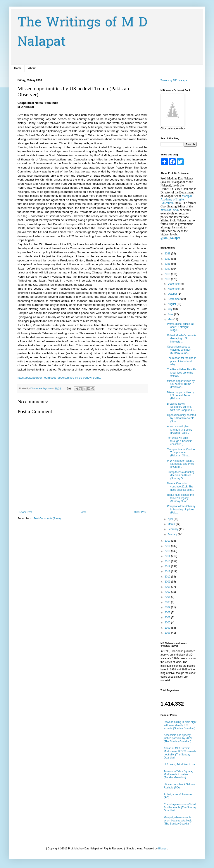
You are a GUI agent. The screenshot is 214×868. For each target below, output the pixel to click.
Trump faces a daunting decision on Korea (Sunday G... (181, 475)
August (172, 304)
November (174, 289)
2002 (168, 618)
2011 (168, 571)
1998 (168, 633)
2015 (168, 551)
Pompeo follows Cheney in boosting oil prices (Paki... (181, 509)
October (173, 294)
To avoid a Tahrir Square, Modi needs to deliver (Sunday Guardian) (178, 775)
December (174, 284)
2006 (168, 597)
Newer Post (25, 512)
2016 (168, 546)
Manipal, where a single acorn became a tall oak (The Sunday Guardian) (178, 821)
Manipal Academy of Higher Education (176, 199)
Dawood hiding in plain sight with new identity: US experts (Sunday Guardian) (180, 725)
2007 (168, 592)
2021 (168, 264)
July (170, 309)
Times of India (169, 210)
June (171, 314)
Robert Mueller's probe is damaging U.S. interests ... (182, 338)
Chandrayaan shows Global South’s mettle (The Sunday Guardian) (180, 808)
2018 (168, 279)
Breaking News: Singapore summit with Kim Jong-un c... (181, 407)
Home (18, 68)
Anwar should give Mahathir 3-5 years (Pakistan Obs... (180, 430)
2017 (168, 541)
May (171, 319)
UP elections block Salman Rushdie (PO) (179, 786)
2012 (168, 566)
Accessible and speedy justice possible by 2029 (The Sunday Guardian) (178, 738)
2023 (168, 254)
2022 (168, 259)
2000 (168, 623)
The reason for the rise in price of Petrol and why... (182, 361)
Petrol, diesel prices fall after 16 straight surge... (180, 327)
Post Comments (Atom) (47, 518)
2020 (168, 269)
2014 (168, 556)
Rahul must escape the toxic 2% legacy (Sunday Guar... (180, 498)
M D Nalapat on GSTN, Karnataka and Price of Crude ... (181, 464)
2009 (168, 582)
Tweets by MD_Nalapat (174, 80)
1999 (168, 628)
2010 (168, 577)
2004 (168, 607)
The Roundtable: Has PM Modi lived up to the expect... (182, 373)
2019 (168, 274)
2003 (168, 612)
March (172, 524)
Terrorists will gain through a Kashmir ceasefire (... (179, 441)
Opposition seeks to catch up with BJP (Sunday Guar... (179, 350)
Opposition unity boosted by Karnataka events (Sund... (181, 418)
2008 (168, 587)
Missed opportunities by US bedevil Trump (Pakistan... (181, 384)
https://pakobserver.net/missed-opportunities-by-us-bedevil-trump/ (59, 378)
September (174, 299)
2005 (168, 602)
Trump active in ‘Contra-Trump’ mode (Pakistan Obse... (181, 453)
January (173, 534)
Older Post (140, 512)
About (32, 68)
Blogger (163, 849)
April (171, 519)
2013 (168, 561)
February (173, 529)
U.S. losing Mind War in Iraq (180, 764)
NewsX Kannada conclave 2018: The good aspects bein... (180, 487)
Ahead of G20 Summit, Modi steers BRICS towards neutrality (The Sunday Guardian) (180, 753)
